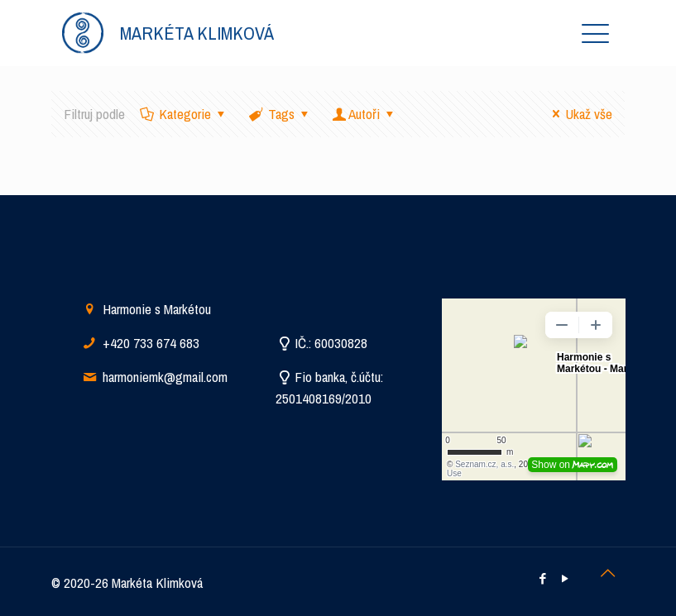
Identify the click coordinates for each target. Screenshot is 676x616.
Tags (280, 114)
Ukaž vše (580, 114)
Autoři (365, 114)
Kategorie (185, 114)
